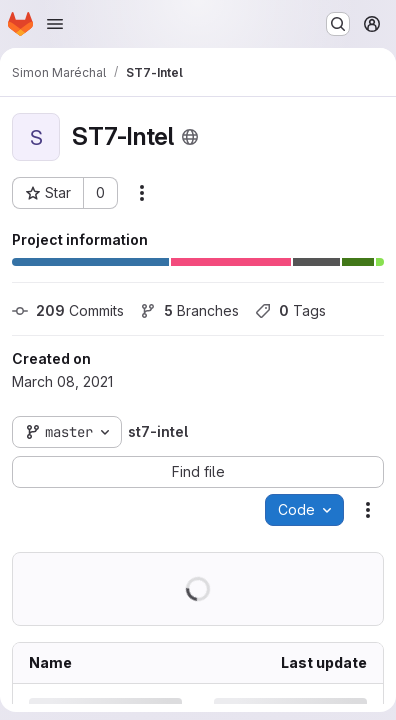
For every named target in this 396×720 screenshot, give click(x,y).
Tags (290, 310)
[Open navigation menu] (55, 24)
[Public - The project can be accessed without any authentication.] (190, 137)
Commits (68, 310)
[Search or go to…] (338, 24)
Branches (189, 310)
